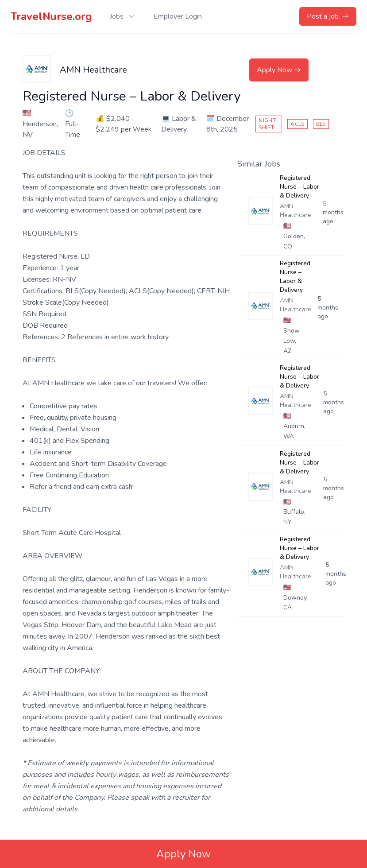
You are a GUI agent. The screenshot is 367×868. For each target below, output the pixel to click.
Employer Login (178, 16)
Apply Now (279, 70)
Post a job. (328, 16)
